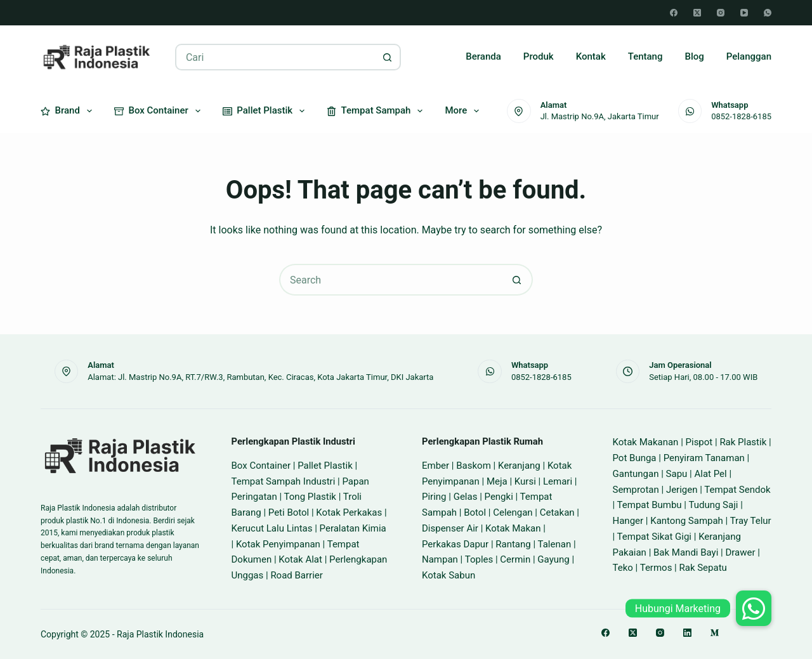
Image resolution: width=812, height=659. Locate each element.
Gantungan (636, 474)
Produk (539, 56)
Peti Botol (289, 512)
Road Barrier (297, 575)
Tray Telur (751, 521)
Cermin (515, 559)
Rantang (513, 544)
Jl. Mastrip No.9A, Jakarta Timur (600, 116)
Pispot (699, 442)
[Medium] (715, 633)
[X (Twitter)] (697, 13)
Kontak (591, 56)
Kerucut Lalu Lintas (272, 528)
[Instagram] (721, 13)
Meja (497, 481)
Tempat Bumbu (650, 505)
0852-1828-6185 (741, 116)
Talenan (555, 544)
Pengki (499, 497)
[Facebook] (674, 13)
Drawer (740, 552)
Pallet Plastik (266, 111)
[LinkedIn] (687, 633)
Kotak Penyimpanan (278, 544)
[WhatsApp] (768, 13)
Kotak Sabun (449, 575)
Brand (69, 111)
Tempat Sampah (377, 111)
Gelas (466, 497)
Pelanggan (749, 56)
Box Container (160, 111)
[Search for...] (275, 57)
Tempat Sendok (737, 490)
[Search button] (388, 57)
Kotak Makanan (646, 442)
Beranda (483, 56)
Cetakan (557, 512)
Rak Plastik (743, 442)
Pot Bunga (635, 458)
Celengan (513, 512)
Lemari (558, 481)
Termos (656, 568)
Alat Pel (710, 474)
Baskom (474, 466)
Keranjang (519, 466)
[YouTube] (744, 13)
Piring (434, 497)
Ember (435, 466)
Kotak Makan (513, 528)
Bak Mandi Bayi (686, 552)
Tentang (645, 56)
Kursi (525, 481)
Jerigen (682, 490)
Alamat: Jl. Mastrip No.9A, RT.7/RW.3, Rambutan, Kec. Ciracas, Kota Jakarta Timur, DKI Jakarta (260, 377)
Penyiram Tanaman (704, 458)
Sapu (677, 474)
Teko (623, 568)
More (464, 111)
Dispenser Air (450, 528)
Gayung (553, 559)
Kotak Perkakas (349, 512)
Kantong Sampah (687, 521)
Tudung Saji (713, 505)
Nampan (440, 559)
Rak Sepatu (703, 568)
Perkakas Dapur (455, 544)
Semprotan (636, 490)
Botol (475, 512)
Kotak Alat (300, 559)
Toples (479, 559)
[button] (754, 608)
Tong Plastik (310, 497)
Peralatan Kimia (353, 528)
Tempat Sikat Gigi (654, 537)
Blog (694, 56)
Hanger (628, 521)
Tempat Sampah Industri (284, 481)
